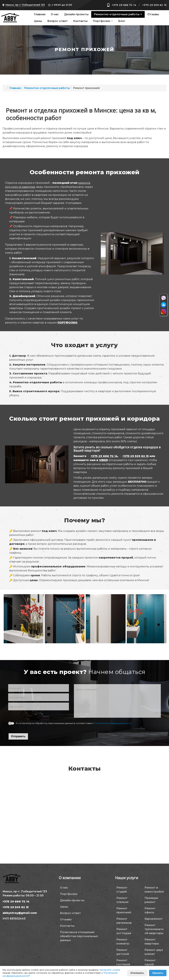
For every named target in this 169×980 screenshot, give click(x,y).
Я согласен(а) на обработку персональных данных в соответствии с (74, 723)
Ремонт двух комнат (154, 952)
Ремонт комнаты (123, 942)
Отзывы (153, 14)
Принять (158, 973)
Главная (40, 14)
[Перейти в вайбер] (164, 298)
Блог (122, 21)
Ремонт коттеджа (124, 931)
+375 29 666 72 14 (124, 5)
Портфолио (102, 21)
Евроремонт (154, 919)
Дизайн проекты (76, 14)
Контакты (80, 21)
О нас (55, 14)
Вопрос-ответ (70, 913)
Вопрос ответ (58, 21)
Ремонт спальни (122, 900)
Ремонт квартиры (152, 942)
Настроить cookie (110, 970)
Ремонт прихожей (124, 910)
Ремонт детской (123, 952)
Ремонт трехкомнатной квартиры (154, 929)
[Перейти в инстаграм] (164, 312)
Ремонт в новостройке (154, 890)
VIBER (104, 460)
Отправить (18, 736)
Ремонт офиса (150, 910)
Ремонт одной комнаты (151, 964)
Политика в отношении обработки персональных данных (79, 936)
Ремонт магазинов (124, 921)
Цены (38, 21)
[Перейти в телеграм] (164, 305)
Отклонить (137, 973)
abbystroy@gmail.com (20, 913)
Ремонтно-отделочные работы (117, 14)
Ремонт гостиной (123, 962)
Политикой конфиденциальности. (113, 723)
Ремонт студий (122, 890)
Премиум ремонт (151, 900)
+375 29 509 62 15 (154, 5)
